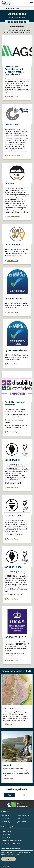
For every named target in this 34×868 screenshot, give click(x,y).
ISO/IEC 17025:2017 (15, 637)
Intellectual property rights (11, 843)
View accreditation (13, 156)
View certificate (12, 96)
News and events (23, 816)
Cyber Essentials (13, 299)
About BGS (9, 9)
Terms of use (6, 837)
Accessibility (6, 822)
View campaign (12, 432)
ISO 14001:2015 (13, 516)
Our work (18, 9)
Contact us (5, 819)
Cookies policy (7, 834)
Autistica (9, 184)
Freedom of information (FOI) (12, 840)
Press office (21, 819)
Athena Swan (12, 125)
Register (9, 859)
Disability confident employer (15, 403)
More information (13, 217)
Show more (9, 724)
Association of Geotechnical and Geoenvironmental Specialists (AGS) (14, 70)
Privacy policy (6, 831)
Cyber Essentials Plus (16, 350)
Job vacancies (22, 822)
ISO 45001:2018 (13, 567)
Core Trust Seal (13, 245)
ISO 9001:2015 (12, 460)
